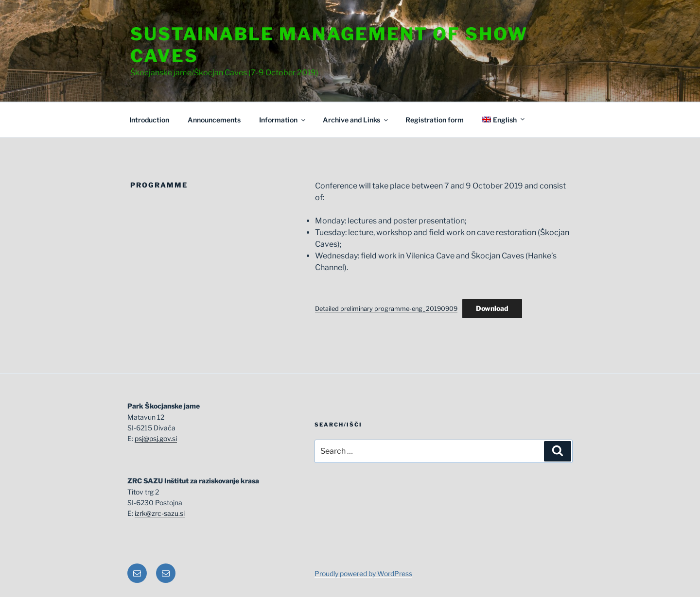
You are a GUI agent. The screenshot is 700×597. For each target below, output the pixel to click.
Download (492, 308)
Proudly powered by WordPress (363, 573)
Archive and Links (356, 120)
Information (283, 120)
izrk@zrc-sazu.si (160, 513)
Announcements (214, 120)
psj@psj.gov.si (156, 438)
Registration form (435, 120)
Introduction (149, 120)
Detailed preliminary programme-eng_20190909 (386, 309)
